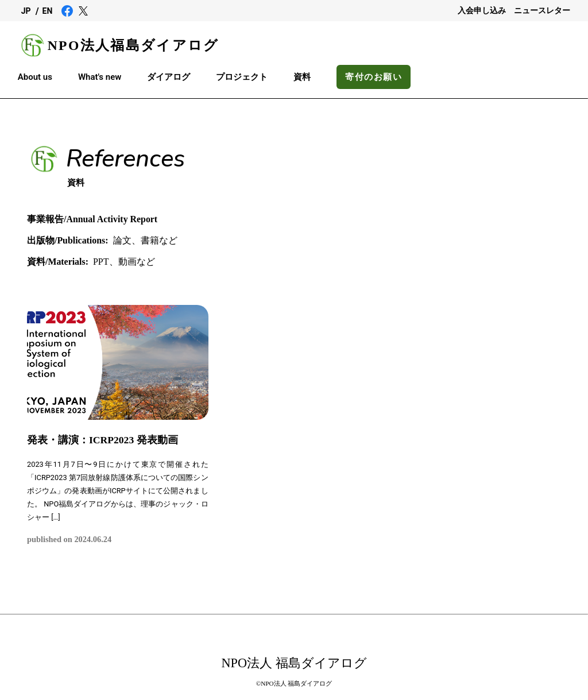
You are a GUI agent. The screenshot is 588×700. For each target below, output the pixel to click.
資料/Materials (58, 262)
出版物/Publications (68, 240)
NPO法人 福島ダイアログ (294, 663)
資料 (302, 77)
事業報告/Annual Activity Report (92, 219)
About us (35, 77)
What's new (100, 77)
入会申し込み (482, 10)
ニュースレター (542, 10)
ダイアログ (169, 77)
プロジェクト (242, 77)
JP (26, 11)
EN (48, 11)
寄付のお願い (374, 77)
